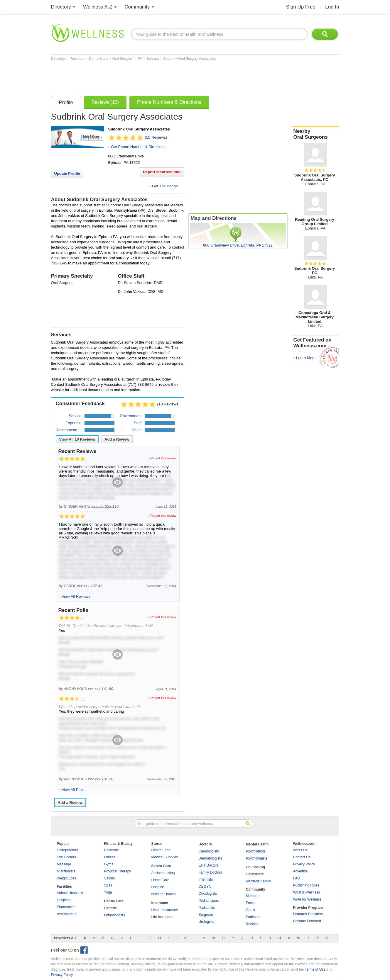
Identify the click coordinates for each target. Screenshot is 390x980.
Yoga (108, 892)
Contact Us (302, 857)
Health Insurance (165, 910)
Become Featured (307, 921)
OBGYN (205, 886)
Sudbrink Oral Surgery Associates (190, 59)
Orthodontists (115, 915)
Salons (110, 878)
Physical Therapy (118, 871)
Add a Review (117, 439)
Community (137, 7)
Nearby (315, 134)
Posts (250, 903)
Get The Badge (165, 186)
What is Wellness (307, 892)
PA (140, 59)
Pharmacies (66, 907)
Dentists (110, 908)
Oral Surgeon (123, 59)
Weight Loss (67, 878)
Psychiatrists (256, 851)
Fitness (110, 857)
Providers (77, 59)
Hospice (158, 887)
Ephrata (153, 59)
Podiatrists (207, 908)
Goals (250, 910)
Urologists (206, 922)
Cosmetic (112, 850)
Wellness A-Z (98, 7)
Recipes (252, 924)
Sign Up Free (301, 7)
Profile (66, 102)
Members (253, 896)
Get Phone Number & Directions (138, 147)
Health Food (161, 850)
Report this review (163, 458)
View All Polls (73, 790)
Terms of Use (315, 969)
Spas (108, 885)
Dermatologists (210, 858)
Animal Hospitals (70, 893)
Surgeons (206, 915)
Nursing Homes (164, 894)
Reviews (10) (105, 102)
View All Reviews (77, 439)
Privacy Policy (304, 864)
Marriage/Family (259, 881)
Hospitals (64, 900)
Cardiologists (209, 851)
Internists (206, 879)
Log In (332, 7)
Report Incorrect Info (162, 172)
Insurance (160, 903)
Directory (61, 7)
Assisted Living (163, 873)
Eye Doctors (66, 857)
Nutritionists (66, 871)
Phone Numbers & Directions (169, 102)
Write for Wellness (307, 899)
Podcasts (253, 917)
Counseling (255, 867)
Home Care (160, 880)
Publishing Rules (306, 885)
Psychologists (257, 858)
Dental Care (99, 59)
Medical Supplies (165, 857)
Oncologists (208, 894)
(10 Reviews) (156, 137)
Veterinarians (67, 914)
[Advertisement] (158, 77)
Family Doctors (210, 872)
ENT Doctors (209, 865)
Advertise (300, 871)
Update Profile (67, 173)
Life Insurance (162, 917)
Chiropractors (67, 850)
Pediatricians (209, 901)
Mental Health (257, 844)
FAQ (297, 878)
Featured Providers (308, 914)
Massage (64, 864)
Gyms (109, 864)
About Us (300, 850)
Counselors (255, 874)
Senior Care (161, 866)
